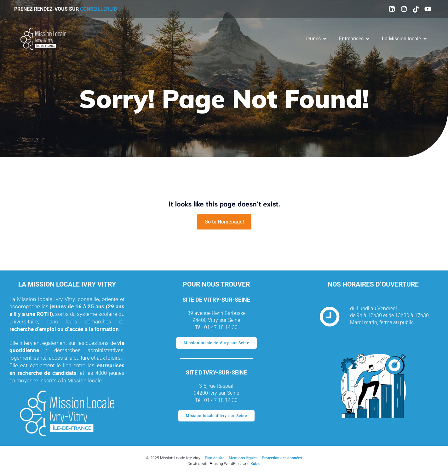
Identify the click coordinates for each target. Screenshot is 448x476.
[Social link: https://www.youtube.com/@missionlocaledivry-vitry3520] (428, 9)
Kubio (256, 464)
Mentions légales (243, 458)
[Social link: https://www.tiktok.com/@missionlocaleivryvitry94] (416, 9)
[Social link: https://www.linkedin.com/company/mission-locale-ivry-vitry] (392, 9)
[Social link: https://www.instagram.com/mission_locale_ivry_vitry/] (404, 9)
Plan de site (215, 458)
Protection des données (282, 458)
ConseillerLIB (98, 9)
